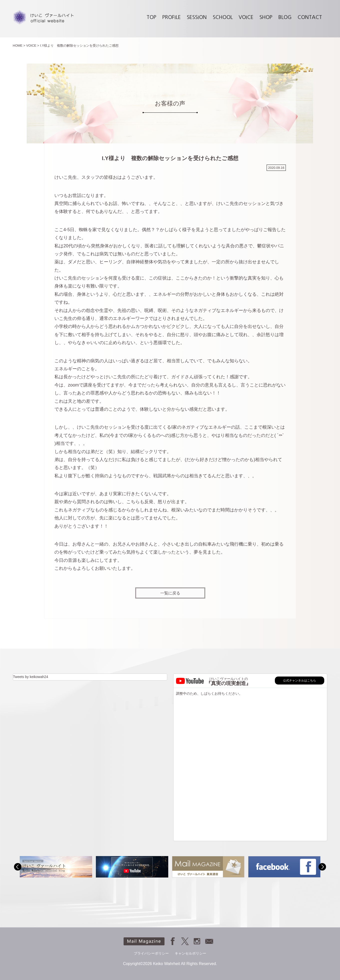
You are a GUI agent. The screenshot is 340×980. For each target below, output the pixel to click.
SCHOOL (223, 17)
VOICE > (33, 46)
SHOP (266, 17)
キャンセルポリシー (190, 953)
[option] (56, 867)
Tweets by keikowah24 (31, 677)
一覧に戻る (170, 593)
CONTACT (310, 17)
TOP (151, 17)
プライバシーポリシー (151, 953)
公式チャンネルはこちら (300, 681)
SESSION (197, 17)
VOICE (246, 17)
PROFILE (171, 17)
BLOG (285, 17)
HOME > (19, 46)
